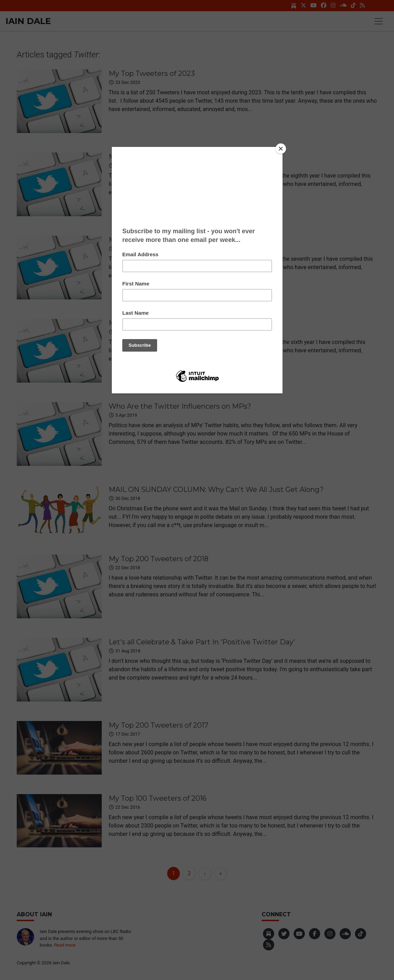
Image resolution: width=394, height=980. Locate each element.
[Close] (281, 149)
